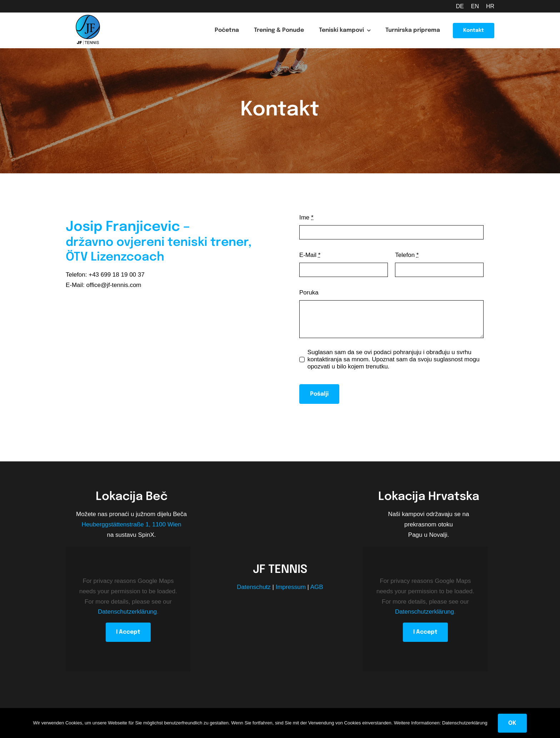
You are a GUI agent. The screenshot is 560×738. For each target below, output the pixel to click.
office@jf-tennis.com (114, 285)
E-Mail (310, 255)
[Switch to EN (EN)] (471, 6)
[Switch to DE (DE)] (456, 6)
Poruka (309, 293)
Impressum (291, 587)
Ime (306, 217)
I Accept (128, 632)
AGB (317, 587)
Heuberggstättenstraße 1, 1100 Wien (132, 524)
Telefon (407, 255)
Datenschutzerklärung (127, 612)
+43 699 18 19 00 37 (116, 275)
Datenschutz (254, 587)
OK (512, 723)
